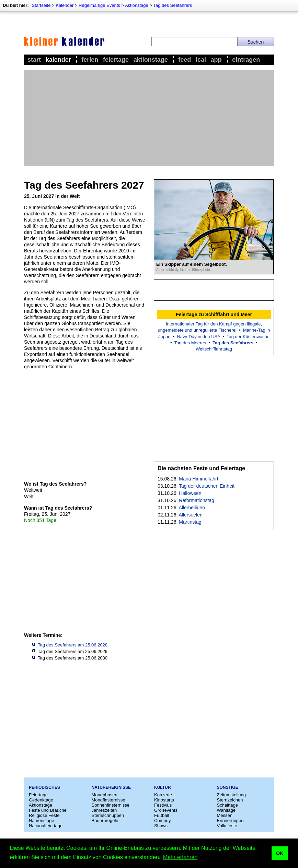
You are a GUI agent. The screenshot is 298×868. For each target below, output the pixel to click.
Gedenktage (41, 800)
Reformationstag (197, 500)
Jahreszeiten (104, 810)
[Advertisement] (149, 118)
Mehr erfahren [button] (180, 857)
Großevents (166, 810)
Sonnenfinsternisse (111, 805)
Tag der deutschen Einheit (207, 486)
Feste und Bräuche (48, 810)
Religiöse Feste (44, 815)
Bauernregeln (105, 821)
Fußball (162, 815)
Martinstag (190, 522)
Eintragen (246, 60)
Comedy (162, 821)
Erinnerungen (230, 821)
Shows (161, 826)
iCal (201, 60)
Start (34, 60)
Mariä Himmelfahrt (198, 479)
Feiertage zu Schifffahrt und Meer (214, 314)
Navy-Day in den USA (198, 337)
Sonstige (228, 787)
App (216, 60)
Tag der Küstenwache (248, 337)
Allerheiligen (192, 508)
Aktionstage (137, 5)
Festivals (163, 805)
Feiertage (116, 60)
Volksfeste (227, 826)
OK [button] (280, 853)
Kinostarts (164, 800)
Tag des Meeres (190, 343)
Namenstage (42, 821)
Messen (225, 815)
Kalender (65, 5)
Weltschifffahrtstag (214, 349)
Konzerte (163, 795)
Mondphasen (105, 795)
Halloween (190, 493)
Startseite (41, 5)
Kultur (162, 787)
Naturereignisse (111, 787)
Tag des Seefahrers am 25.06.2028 (73, 645)
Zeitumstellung (232, 795)
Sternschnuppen (108, 815)
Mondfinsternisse (108, 800)
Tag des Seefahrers (173, 5)
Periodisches (44, 787)
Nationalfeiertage (46, 826)
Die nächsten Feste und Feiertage (201, 468)
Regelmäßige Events (99, 5)
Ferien (90, 60)
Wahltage (226, 810)
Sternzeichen (230, 800)
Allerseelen (191, 515)
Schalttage (227, 805)
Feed (185, 60)
